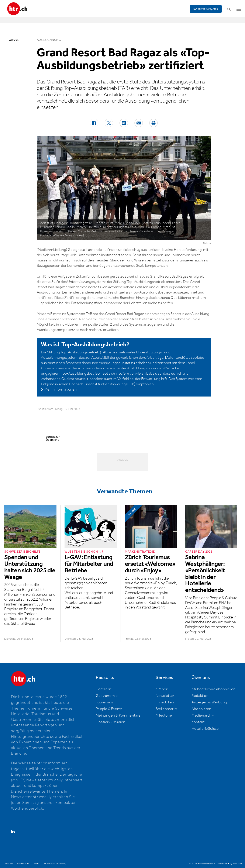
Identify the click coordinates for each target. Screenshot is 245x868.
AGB (36, 864)
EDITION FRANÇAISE (206, 9)
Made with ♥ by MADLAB (230, 864)
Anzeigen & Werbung (209, 702)
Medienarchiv (203, 716)
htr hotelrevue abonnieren (213, 689)
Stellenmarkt (166, 709)
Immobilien (165, 702)
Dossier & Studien (111, 722)
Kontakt (198, 722)
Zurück (14, 40)
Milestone (164, 716)
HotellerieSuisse (205, 729)
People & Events (109, 709)
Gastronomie (107, 696)
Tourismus (104, 702)
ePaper (162, 689)
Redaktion (200, 696)
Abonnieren (201, 709)
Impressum (23, 864)
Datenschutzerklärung (54, 864)
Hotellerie (104, 689)
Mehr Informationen (61, 390)
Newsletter (165, 696)
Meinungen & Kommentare (118, 716)
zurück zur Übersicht (53, 438)
